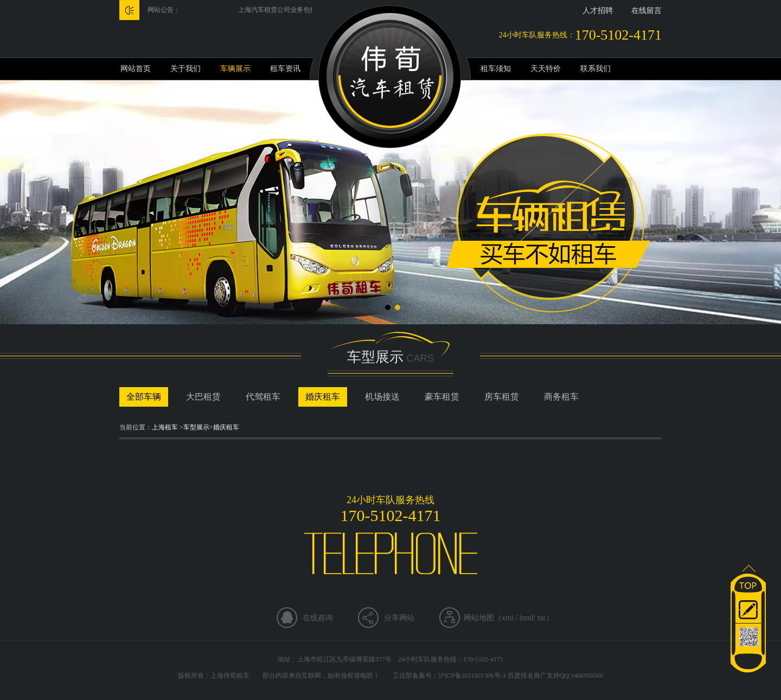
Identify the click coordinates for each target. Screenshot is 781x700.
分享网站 (399, 618)
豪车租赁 (442, 397)
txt (542, 618)
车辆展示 (235, 69)
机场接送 (382, 397)
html (527, 618)
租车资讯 (285, 69)
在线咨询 (318, 618)
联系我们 (596, 69)
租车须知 (496, 69)
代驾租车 (263, 397)
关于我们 (185, 69)
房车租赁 (502, 397)
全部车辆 (144, 397)
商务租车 (561, 397)
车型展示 (196, 427)
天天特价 (546, 69)
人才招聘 (598, 11)
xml (508, 618)
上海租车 (165, 427)
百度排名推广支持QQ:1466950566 (556, 676)
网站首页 (136, 69)
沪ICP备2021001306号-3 (472, 676)
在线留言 (646, 11)
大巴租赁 (203, 397)
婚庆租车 (323, 397)
